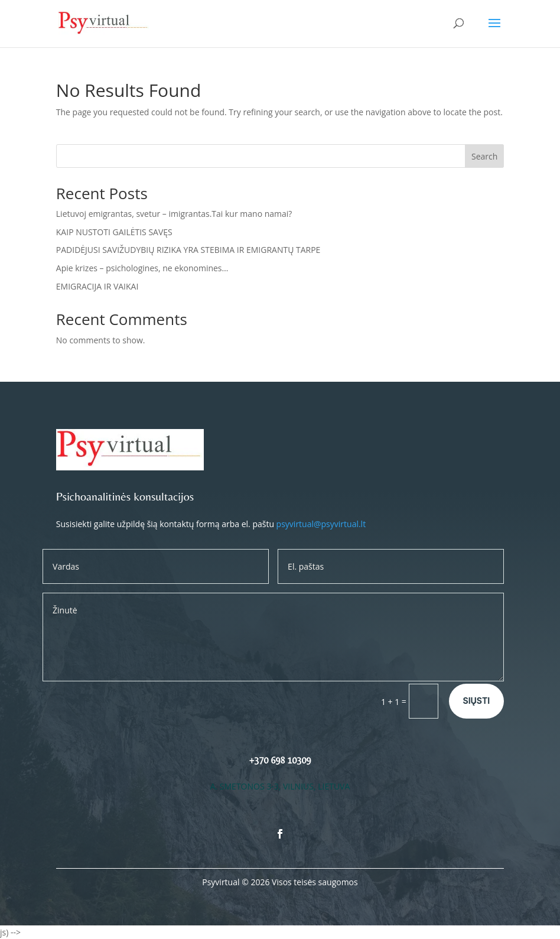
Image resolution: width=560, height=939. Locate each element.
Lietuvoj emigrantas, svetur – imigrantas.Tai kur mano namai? (174, 214)
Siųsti (477, 701)
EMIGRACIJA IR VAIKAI (97, 286)
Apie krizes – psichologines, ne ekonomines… (142, 268)
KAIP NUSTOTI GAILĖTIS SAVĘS (114, 232)
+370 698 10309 (280, 760)
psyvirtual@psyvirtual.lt (321, 524)
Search (484, 156)
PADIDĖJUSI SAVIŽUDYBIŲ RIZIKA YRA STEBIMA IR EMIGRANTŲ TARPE (188, 250)
